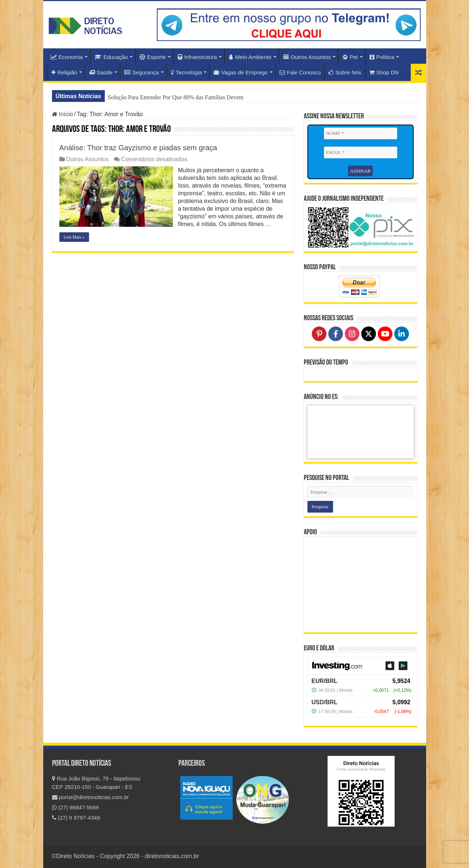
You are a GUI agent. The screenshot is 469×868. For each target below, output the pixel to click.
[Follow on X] (369, 333)
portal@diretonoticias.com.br (91, 797)
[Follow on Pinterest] (319, 333)
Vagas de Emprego (241, 72)
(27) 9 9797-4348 (76, 818)
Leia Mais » (74, 245)
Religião (64, 72)
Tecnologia (187, 72)
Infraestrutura (197, 57)
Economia (67, 57)
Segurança (142, 72)
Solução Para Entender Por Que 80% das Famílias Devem (176, 97)
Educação (111, 57)
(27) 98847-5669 (75, 807)
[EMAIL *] (361, 152)
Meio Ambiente (250, 57)
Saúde (101, 72)
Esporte (153, 57)
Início (63, 114)
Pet (350, 57)
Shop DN (384, 72)
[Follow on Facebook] (336, 333)
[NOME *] (361, 133)
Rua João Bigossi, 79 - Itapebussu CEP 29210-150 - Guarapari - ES (96, 783)
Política (382, 57)
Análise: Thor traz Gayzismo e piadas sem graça (138, 148)
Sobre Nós (345, 72)
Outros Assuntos (307, 57)
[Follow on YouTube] (385, 333)
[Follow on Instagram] (352, 333)
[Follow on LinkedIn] (402, 333)
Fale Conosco (300, 72)
